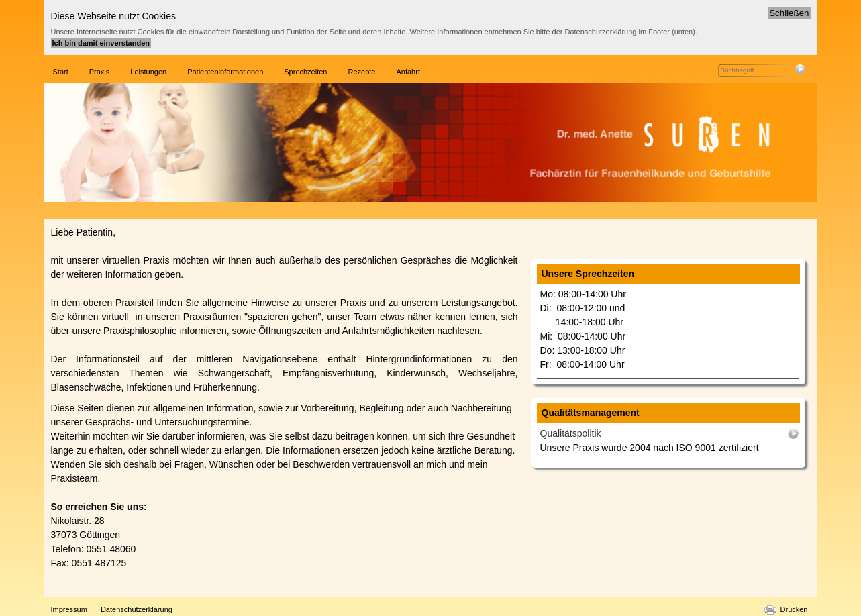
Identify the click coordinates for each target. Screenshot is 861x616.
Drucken (794, 609)
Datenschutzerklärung (137, 609)
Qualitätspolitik (571, 433)
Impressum (69, 609)
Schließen (789, 13)
